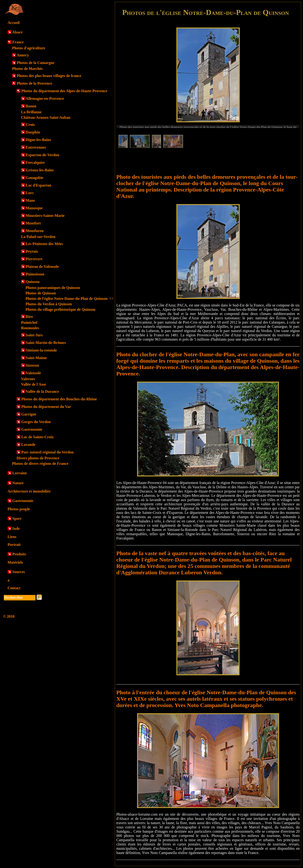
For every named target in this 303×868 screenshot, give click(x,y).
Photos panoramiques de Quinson (53, 288)
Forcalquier (35, 162)
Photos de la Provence (34, 83)
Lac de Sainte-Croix (38, 437)
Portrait (14, 545)
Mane (30, 200)
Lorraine (20, 473)
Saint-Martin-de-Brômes (46, 343)
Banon (31, 106)
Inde (16, 528)
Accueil (14, 23)
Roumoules (30, 328)
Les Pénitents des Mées (44, 244)
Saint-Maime (36, 358)
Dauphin (33, 132)
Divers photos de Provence (38, 458)
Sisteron (32, 365)
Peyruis (32, 251)
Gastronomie (32, 429)
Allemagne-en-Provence (45, 98)
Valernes (28, 379)
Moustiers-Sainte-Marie (45, 216)
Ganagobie (35, 178)
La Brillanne (31, 112)
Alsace (17, 32)
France (18, 42)
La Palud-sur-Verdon (38, 237)
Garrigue (29, 414)
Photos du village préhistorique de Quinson (60, 309)
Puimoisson (35, 274)
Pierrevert (34, 259)
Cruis (30, 125)
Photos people (19, 509)
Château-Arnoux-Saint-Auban (46, 117)
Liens (12, 537)
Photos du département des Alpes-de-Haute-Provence (64, 91)
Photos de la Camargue (36, 63)
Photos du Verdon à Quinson (49, 304)
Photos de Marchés (27, 69)
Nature (18, 483)
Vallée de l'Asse (33, 384)
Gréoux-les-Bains (40, 170)
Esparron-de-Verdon (42, 155)
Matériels (15, 562)
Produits (19, 554)
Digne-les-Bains (38, 140)
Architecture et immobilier (29, 491)
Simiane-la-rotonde (41, 350)
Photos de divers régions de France (40, 464)
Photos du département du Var (46, 407)
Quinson (33, 282)
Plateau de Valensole (42, 267)
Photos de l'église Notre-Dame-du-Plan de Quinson (70, 299)
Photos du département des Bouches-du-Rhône (59, 399)
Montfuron (35, 231)
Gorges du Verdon (36, 422)
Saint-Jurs (34, 335)
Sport (17, 519)
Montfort (33, 223)
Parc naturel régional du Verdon (47, 452)
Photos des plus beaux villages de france (49, 76)
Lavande (28, 445)
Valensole (33, 373)
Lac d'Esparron (39, 185)
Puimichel (29, 322)
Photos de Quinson (41, 293)
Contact (14, 588)
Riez (29, 317)
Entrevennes (36, 147)
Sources (19, 572)
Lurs (30, 193)
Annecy (23, 55)
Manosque (34, 208)
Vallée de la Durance (42, 391)
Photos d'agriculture (29, 48)
